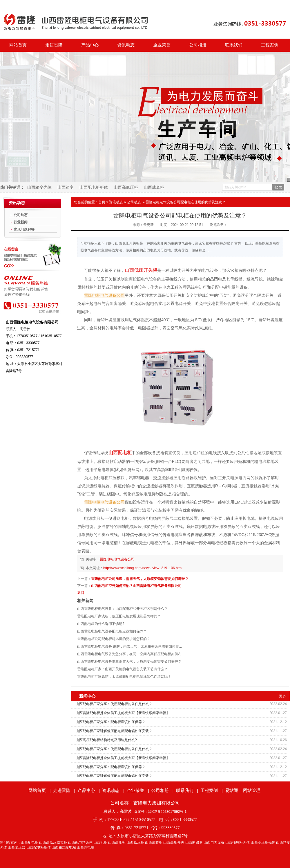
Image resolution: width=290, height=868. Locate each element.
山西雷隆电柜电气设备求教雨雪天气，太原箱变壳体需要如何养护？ (129, 662)
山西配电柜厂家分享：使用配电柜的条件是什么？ (114, 704)
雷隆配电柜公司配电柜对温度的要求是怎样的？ (114, 639)
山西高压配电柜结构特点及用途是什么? (106, 740)
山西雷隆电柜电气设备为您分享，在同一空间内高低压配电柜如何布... (131, 654)
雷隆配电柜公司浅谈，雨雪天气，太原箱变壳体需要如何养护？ (140, 579)
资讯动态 (126, 45)
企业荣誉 (162, 45)
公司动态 (134, 202)
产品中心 (90, 45)
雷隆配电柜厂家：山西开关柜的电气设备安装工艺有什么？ (122, 669)
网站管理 (252, 790)
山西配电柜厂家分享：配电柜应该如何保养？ (110, 722)
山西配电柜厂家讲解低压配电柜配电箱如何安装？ (114, 731)
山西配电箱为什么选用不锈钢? (101, 624)
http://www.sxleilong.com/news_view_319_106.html (143, 568)
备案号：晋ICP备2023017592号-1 (160, 812)
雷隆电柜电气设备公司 (117, 559)
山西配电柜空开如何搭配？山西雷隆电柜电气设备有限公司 (136, 586)
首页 (102, 202)
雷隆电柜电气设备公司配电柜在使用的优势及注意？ (186, 202)
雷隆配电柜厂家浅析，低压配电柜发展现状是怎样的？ (119, 616)
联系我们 (234, 45)
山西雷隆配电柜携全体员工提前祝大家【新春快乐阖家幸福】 (123, 713)
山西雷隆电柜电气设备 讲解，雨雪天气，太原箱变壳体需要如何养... (129, 646)
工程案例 (270, 45)
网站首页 (18, 45)
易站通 (234, 790)
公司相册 (198, 45)
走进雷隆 (54, 45)
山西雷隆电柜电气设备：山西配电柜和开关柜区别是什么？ (122, 609)
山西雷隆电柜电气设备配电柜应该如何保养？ (112, 631)
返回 (81, 593)
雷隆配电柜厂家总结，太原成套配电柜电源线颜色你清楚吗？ (124, 677)
